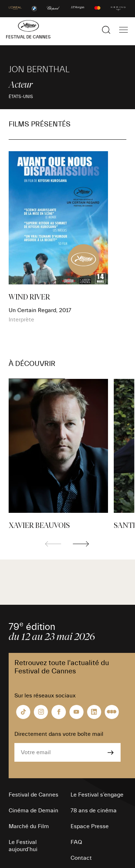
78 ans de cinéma (94, 811)
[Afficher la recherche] (106, 30)
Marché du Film (29, 826)
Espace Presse (90, 826)
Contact (81, 858)
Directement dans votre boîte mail (59, 734)
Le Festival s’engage (97, 795)
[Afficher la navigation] (123, 30)
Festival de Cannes (33, 795)
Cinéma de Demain (33, 811)
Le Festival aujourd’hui (23, 846)
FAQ (76, 842)
